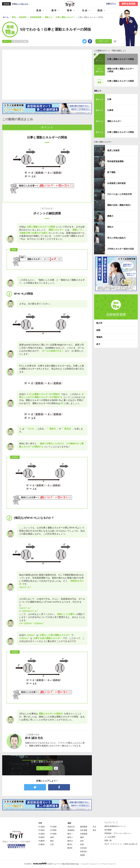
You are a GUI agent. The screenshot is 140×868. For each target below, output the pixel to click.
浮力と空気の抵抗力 (116, 238)
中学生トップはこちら (20, 4)
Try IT (70, 4)
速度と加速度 (113, 150)
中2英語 (42, 830)
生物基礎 (84, 834)
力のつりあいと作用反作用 (119, 194)
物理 (82, 837)
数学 (54, 10)
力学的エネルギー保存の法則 (121, 249)
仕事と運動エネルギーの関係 (121, 59)
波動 (98, 330)
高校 (69, 823)
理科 (70, 10)
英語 (39, 10)
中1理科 (53, 827)
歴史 (52, 841)
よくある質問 (110, 837)
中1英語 (42, 827)
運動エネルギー (114, 121)
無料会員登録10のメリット (115, 826)
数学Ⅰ (70, 834)
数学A (70, 844)
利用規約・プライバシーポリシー (118, 833)
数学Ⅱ (70, 837)
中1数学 (42, 837)
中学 (40, 823)
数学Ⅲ (70, 841)
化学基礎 (84, 830)
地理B (83, 855)
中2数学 (42, 841)
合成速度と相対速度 (116, 183)
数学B (70, 848)
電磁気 (99, 337)
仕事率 (110, 110)
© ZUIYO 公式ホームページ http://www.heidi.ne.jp (51, 864)
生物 (82, 844)
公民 (52, 844)
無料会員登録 (129, 4)
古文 (94, 827)
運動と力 (98, 91)
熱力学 (99, 323)
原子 (98, 344)
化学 (82, 841)
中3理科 (53, 834)
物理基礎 (84, 827)
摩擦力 (110, 216)
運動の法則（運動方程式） (119, 205)
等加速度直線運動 (115, 161)
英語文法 (71, 827)
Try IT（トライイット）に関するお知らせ (121, 844)
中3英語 (42, 834)
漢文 (94, 830)
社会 (85, 10)
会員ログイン (111, 4)
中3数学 (42, 844)
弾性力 (110, 227)
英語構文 (71, 830)
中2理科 (53, 830)
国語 (100, 10)
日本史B (83, 848)
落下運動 (111, 172)
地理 (52, 837)
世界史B (83, 852)
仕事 (109, 99)
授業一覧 (108, 840)
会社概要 (108, 830)
